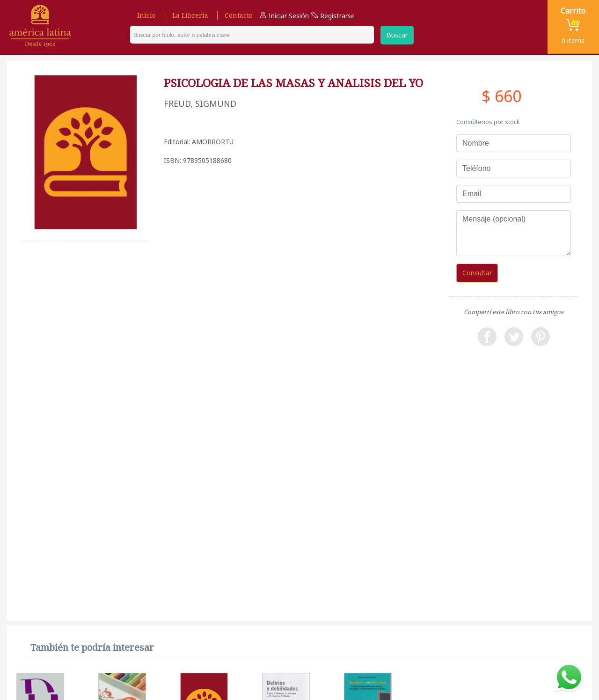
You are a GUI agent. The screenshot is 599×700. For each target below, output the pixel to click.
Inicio (146, 15)
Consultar (477, 273)
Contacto (239, 15)
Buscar (397, 35)
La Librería (190, 15)
